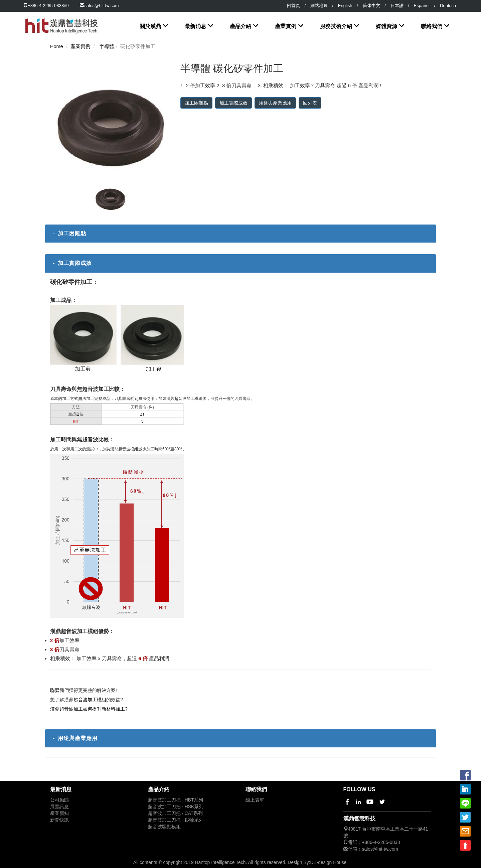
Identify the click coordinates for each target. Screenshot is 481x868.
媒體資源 (386, 26)
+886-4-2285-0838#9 (46, 6)
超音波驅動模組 (164, 827)
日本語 (397, 6)
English (345, 6)
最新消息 (195, 26)
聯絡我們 (432, 26)
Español (422, 6)
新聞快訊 (59, 820)
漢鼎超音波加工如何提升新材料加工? (89, 709)
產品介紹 (240, 26)
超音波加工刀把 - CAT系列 (176, 813)
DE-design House (328, 862)
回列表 (310, 103)
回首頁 (293, 6)
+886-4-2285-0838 (381, 842)
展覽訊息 (59, 807)
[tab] (240, 234)
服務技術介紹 (336, 26)
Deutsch (448, 6)
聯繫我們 (59, 690)
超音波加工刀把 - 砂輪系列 (176, 820)
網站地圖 (319, 6)
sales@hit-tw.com (101, 6)
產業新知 (59, 813)
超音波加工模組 (90, 700)
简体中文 (371, 6)
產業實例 (286, 26)
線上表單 (255, 800)
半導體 (107, 46)
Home (57, 46)
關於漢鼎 (150, 26)
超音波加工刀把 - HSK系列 (176, 807)
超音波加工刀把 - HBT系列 (176, 800)
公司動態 (59, 800)
